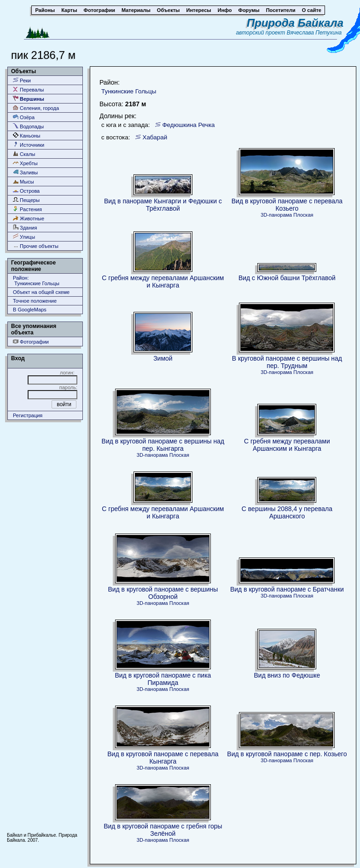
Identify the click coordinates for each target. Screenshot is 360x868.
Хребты (25, 163)
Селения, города (36, 108)
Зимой (163, 358)
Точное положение (35, 301)
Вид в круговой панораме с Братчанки (287, 589)
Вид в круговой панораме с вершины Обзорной (163, 593)
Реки (22, 80)
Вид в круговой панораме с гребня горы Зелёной (163, 830)
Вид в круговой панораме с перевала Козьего (287, 205)
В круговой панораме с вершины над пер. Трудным (287, 362)
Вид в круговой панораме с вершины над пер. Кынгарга (163, 445)
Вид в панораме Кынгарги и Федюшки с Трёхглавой (163, 205)
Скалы (24, 154)
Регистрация (28, 415)
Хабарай (155, 137)
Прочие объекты (36, 246)
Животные (29, 218)
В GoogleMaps (30, 310)
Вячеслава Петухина (314, 33)
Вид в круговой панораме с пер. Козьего (287, 754)
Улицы (24, 237)
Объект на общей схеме (41, 292)
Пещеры (26, 200)
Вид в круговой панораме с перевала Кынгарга (163, 758)
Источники (29, 145)
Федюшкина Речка (188, 125)
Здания (25, 227)
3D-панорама (276, 215)
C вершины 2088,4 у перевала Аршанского (287, 512)
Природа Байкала (295, 23)
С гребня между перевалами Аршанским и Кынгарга (163, 282)
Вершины (29, 99)
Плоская (303, 215)
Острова (26, 191)
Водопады (28, 126)
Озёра (24, 117)
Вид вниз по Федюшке (287, 675)
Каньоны (27, 135)
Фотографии (31, 342)
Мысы (23, 181)
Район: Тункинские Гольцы (36, 281)
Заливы (25, 172)
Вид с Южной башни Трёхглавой (287, 278)
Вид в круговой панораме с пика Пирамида (163, 679)
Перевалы (28, 89)
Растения (27, 209)
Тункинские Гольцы (129, 91)
